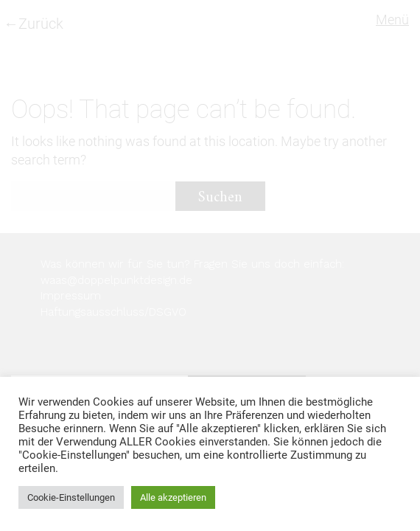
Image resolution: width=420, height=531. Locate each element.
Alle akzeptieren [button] (173, 497)
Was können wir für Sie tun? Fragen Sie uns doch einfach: (192, 264)
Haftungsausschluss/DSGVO (113, 312)
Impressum (71, 296)
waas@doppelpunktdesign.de (116, 280)
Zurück (41, 24)
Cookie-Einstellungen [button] (71, 497)
